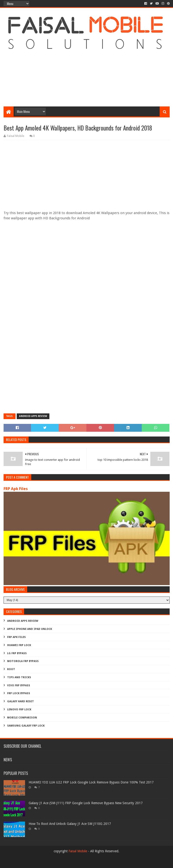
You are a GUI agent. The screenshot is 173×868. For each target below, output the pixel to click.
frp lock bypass (19, 693)
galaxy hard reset (21, 701)
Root (11, 669)
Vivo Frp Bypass (19, 685)
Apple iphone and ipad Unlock (30, 629)
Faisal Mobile (78, 851)
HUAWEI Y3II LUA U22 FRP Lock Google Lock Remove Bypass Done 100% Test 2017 (91, 782)
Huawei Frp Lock (19, 645)
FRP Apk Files (16, 489)
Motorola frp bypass (23, 661)
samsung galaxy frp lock (26, 726)
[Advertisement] (87, 68)
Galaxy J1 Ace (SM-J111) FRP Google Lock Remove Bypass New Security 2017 (86, 803)
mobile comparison (22, 718)
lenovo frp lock (19, 710)
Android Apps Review (33, 416)
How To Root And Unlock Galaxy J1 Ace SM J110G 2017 (70, 824)
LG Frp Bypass (17, 653)
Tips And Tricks (19, 677)
